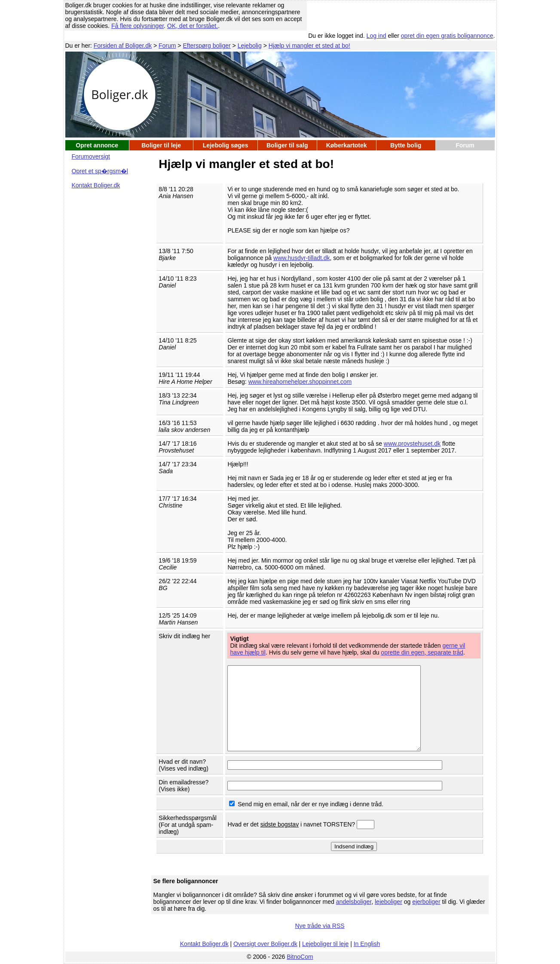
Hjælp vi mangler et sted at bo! (309, 46)
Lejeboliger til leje (325, 944)
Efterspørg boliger (207, 46)
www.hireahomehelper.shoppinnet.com (300, 382)
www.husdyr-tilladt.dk (302, 258)
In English (367, 944)
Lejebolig (250, 46)
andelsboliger (354, 902)
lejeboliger (389, 902)
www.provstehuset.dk (412, 444)
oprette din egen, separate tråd (422, 652)
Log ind (376, 36)
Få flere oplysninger (138, 26)
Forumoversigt (91, 156)
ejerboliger (426, 902)
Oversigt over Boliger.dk (265, 944)
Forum (167, 46)
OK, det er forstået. (193, 26)
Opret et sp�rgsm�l (100, 171)
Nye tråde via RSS (320, 926)
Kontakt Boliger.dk (96, 185)
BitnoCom (300, 957)
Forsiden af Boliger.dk (123, 46)
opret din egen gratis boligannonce (447, 36)
